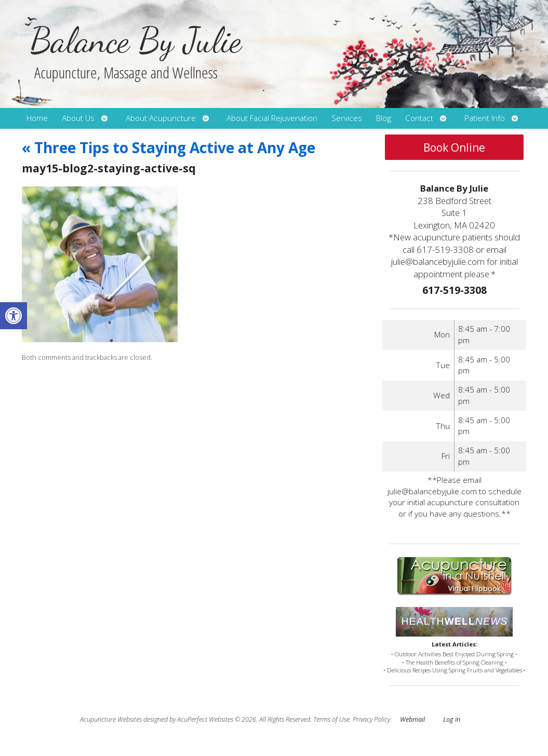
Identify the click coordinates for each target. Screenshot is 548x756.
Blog (384, 118)
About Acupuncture (161, 118)
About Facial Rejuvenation (272, 118)
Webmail (412, 719)
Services (347, 118)
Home (37, 118)
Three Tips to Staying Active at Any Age (169, 147)
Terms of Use (331, 719)
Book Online (454, 147)
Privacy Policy (371, 719)
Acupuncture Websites (111, 719)
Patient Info (485, 118)
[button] (14, 316)
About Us (78, 118)
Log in (452, 719)
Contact (419, 118)
